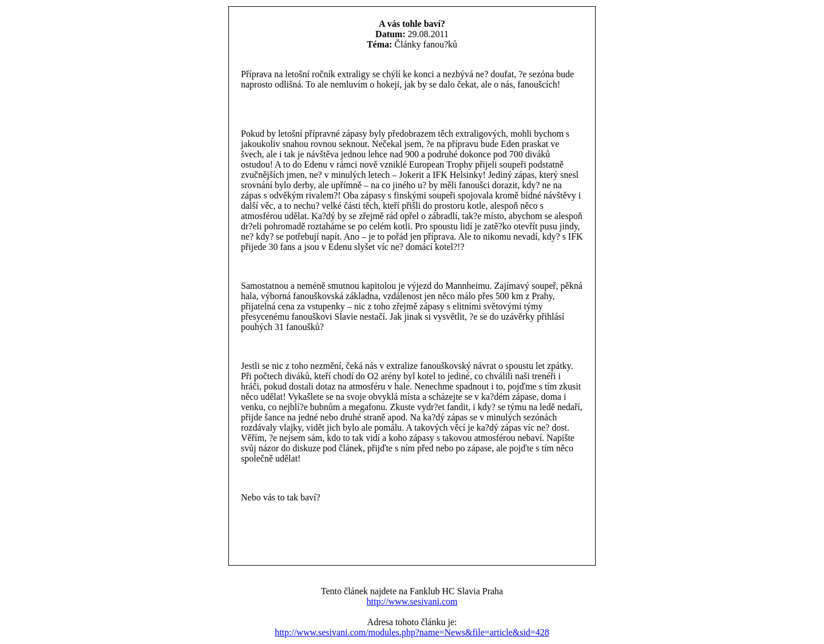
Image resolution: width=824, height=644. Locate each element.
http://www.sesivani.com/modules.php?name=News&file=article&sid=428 (412, 632)
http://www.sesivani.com (412, 601)
